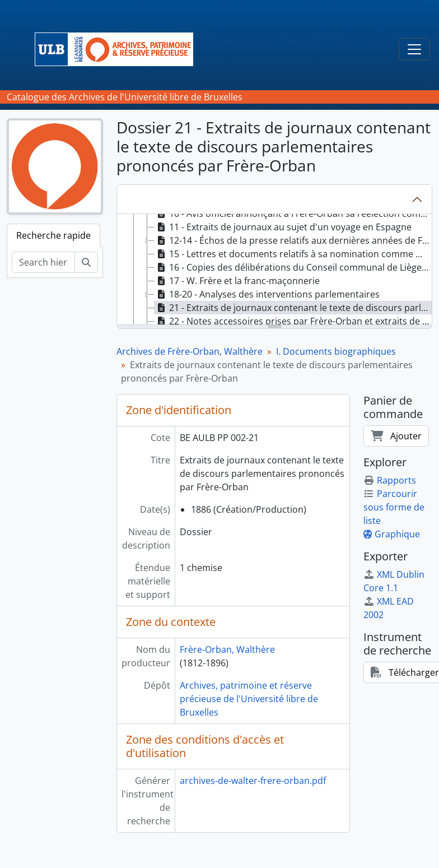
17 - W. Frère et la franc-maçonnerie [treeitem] (237, 281)
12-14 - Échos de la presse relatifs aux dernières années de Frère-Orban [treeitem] (293, 240)
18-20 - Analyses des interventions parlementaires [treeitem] (267, 294)
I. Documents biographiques (336, 351)
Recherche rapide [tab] (53, 235)
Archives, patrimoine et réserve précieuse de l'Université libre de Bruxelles (249, 699)
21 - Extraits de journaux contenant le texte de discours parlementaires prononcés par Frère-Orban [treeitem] (293, 308)
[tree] (274, 270)
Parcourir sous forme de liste (394, 507)
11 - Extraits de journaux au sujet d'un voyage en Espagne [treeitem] (283, 227)
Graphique (392, 534)
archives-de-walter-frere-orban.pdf (253, 781)
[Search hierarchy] (43, 262)
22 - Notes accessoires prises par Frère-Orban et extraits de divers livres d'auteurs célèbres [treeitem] (293, 321)
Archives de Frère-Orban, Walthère (190, 351)
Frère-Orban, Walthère (227, 649)
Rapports (390, 480)
